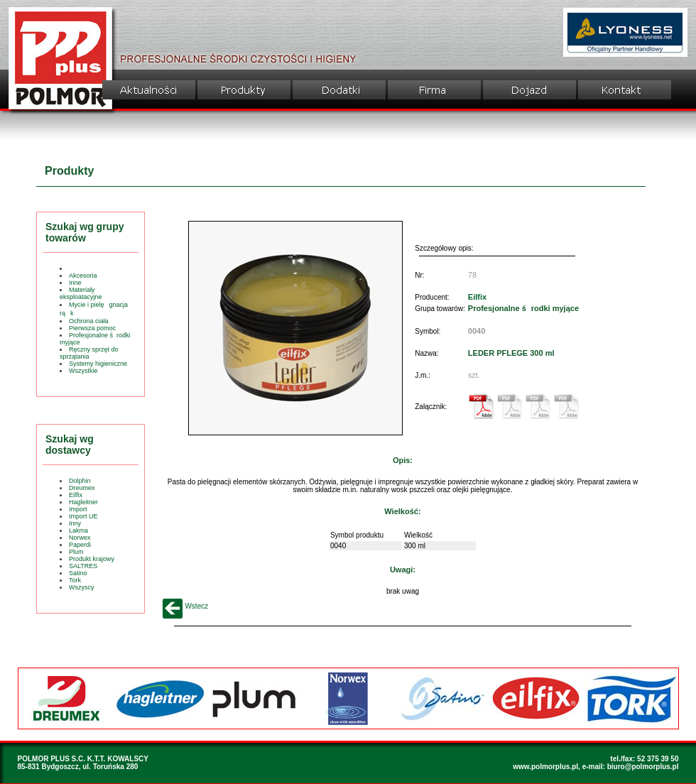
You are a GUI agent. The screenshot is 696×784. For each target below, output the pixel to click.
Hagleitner (83, 502)
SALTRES (83, 566)
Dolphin (80, 481)
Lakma (78, 530)
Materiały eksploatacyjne (81, 293)
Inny (75, 523)
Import (78, 509)
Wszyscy (82, 587)
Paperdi (80, 545)
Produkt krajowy (92, 559)
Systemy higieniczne (98, 364)
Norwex (80, 538)
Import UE (83, 516)
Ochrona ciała (89, 321)
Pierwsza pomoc (92, 328)
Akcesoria (83, 276)
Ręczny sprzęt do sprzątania (89, 353)
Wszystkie (83, 371)
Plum (76, 552)
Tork (75, 580)
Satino (78, 573)
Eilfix (76, 495)
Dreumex (82, 488)
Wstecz (185, 606)
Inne (75, 283)
